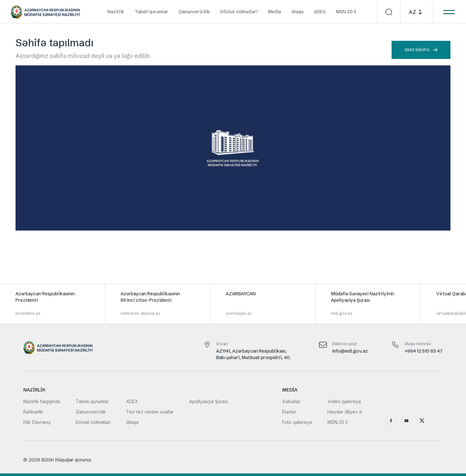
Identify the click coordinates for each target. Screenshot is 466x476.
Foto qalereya (297, 422)
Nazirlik (116, 12)
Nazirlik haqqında (42, 401)
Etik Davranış (37, 422)
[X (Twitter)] (422, 420)
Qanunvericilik (194, 12)
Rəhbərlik (33, 412)
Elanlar (289, 412)
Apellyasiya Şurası (209, 401)
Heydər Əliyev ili (345, 412)
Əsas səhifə (421, 50)
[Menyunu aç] (449, 12)
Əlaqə (297, 12)
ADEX (320, 12)
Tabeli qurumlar (151, 12)
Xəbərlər (291, 401)
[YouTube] (406, 420)
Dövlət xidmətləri (239, 12)
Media (274, 12)
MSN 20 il (346, 12)
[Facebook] (391, 420)
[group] (53, 303)
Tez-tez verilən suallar (150, 412)
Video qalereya (344, 401)
